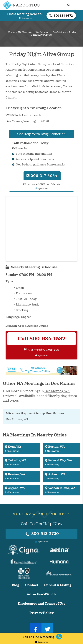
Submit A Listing (58, 585)
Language (13, 317)
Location (11, 326)
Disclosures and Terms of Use (42, 604)
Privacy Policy (41, 613)
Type (9, 281)
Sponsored (42, 642)
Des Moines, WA (57, 391)
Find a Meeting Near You (25, 14)
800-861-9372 (61, 16)
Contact (32, 585)
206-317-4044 (42, 176)
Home (11, 32)
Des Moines (59, 32)
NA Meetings (25, 32)
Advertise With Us (41, 594)
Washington (42, 32)
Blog (15, 585)
